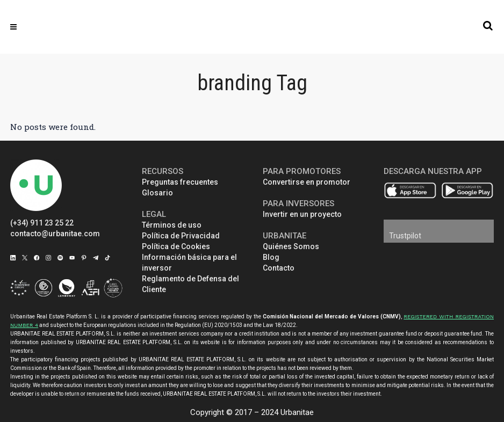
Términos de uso (172, 225)
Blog (271, 257)
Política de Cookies (176, 246)
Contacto (279, 268)
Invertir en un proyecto (302, 214)
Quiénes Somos (291, 246)
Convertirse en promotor (307, 182)
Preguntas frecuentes (180, 182)
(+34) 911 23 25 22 (42, 223)
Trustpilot (405, 236)
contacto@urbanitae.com (55, 234)
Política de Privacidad (181, 236)
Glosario (157, 193)
